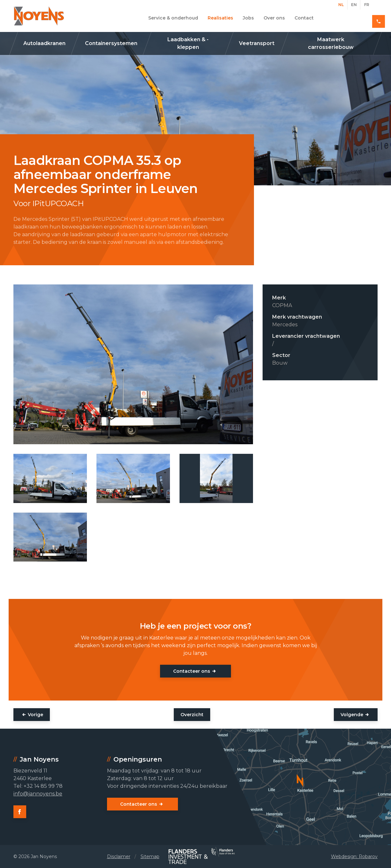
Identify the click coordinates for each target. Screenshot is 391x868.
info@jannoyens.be (38, 794)
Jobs (248, 18)
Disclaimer (119, 856)
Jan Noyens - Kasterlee (39, 16)
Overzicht (192, 715)
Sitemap (150, 856)
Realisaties (220, 18)
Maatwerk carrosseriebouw (331, 43)
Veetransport (257, 43)
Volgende (352, 715)
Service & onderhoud (173, 18)
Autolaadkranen (44, 43)
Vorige (35, 715)
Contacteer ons (192, 671)
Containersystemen (111, 43)
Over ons (274, 18)
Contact (304, 18)
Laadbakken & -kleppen (188, 43)
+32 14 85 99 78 (355, 18)
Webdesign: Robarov (354, 856)
